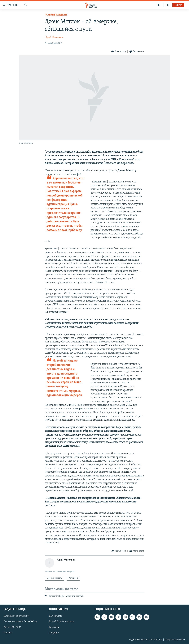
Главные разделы (56, 15)
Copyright (54, 633)
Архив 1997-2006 (12, 627)
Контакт (8, 633)
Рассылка (54, 627)
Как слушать (56, 616)
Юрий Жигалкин (54, 37)
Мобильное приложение (17, 616)
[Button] (118, 51)
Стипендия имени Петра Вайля (20, 622)
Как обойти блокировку (61, 622)
